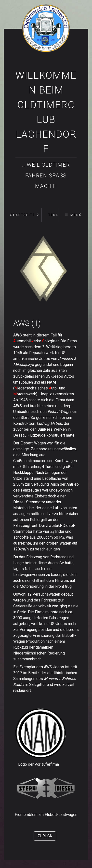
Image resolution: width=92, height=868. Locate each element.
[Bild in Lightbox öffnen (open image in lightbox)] (44, 270)
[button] (45, 836)
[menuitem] (23, 215)
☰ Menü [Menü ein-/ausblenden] (73, 215)
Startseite (23, 215)
